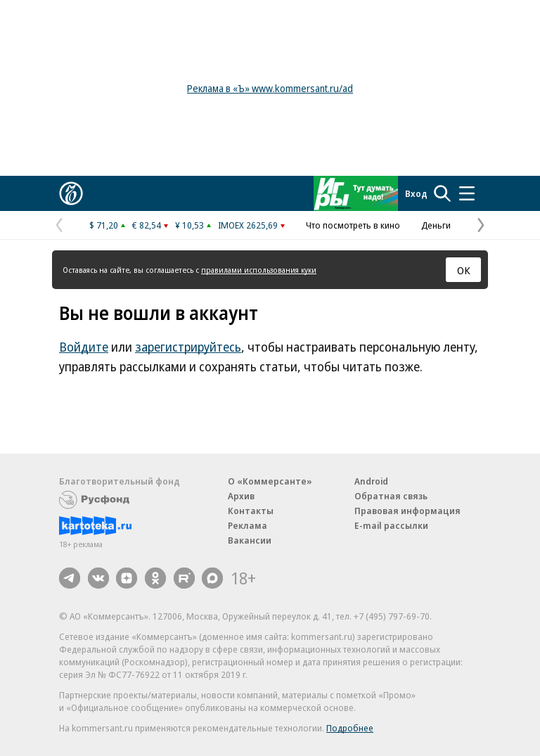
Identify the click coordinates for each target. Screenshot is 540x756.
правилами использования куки (259, 270)
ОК (464, 270)
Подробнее (350, 728)
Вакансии (250, 540)
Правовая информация (407, 511)
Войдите (84, 347)
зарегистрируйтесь (188, 347)
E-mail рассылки (391, 525)
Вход (416, 193)
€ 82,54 (147, 225)
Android (371, 481)
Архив (241, 496)
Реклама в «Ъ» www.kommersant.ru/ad (270, 88)
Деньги (436, 225)
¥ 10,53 (189, 225)
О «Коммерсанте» (270, 481)
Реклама (247, 525)
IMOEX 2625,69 (248, 225)
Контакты (251, 511)
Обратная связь (391, 496)
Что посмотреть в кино (353, 225)
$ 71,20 (104, 225)
